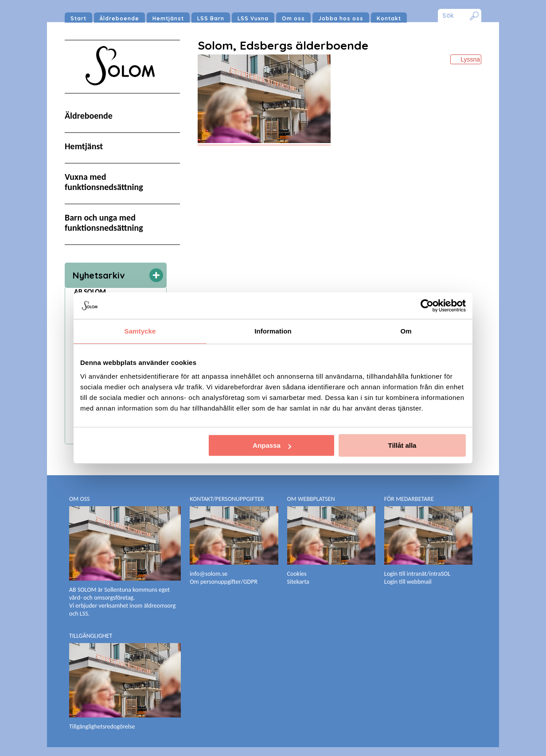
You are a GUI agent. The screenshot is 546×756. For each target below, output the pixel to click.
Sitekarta (298, 582)
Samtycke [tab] (140, 331)
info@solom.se (209, 574)
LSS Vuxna (253, 18)
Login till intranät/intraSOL (417, 574)
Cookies (297, 574)
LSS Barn (211, 18)
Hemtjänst (168, 18)
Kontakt (389, 18)
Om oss (293, 18)
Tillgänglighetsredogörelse (102, 727)
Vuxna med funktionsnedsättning (104, 182)
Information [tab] (273, 331)
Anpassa (272, 445)
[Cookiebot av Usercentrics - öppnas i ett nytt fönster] (427, 306)
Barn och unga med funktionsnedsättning (104, 223)
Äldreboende (119, 18)
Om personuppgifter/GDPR (224, 582)
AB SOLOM (90, 292)
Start (78, 18)
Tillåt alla (402, 445)
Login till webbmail (408, 582)
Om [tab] (406, 331)
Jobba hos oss (341, 18)
